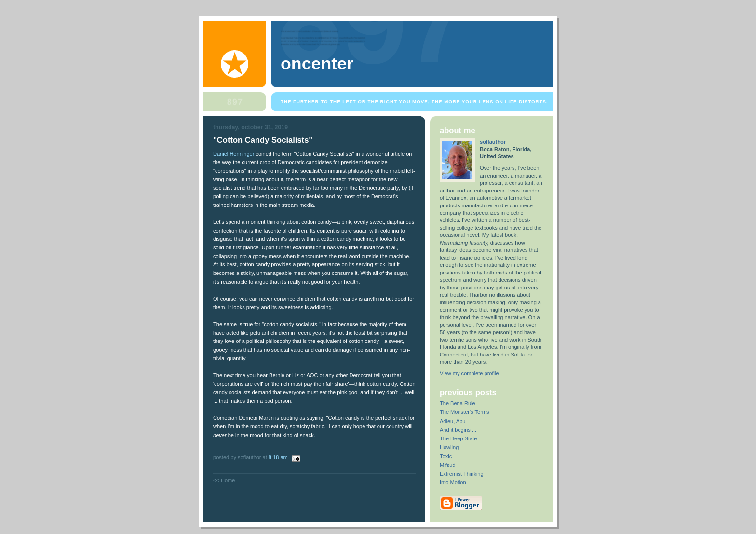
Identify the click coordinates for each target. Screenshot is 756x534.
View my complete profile (469, 373)
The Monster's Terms (465, 412)
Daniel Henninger (234, 154)
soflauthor (493, 142)
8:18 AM (278, 457)
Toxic (446, 456)
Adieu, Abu (452, 421)
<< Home (224, 480)
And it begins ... (458, 430)
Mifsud (448, 465)
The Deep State (458, 438)
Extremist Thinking (462, 474)
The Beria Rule (458, 403)
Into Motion (453, 482)
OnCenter (317, 64)
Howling (449, 447)
